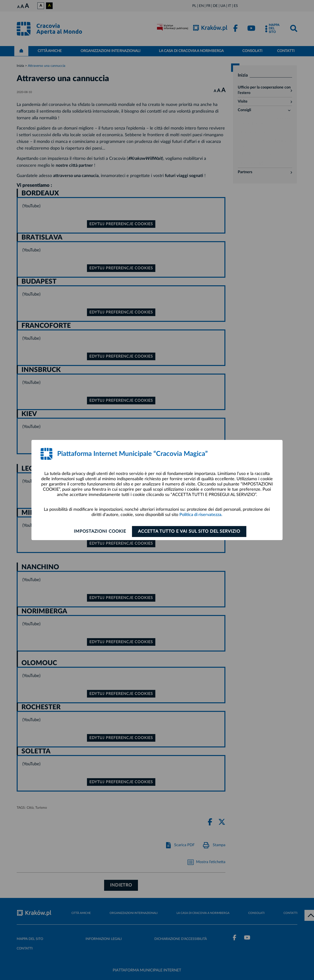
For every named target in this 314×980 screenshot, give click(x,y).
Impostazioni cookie (99, 532)
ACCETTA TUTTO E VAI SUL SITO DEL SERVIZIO (190, 532)
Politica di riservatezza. (201, 515)
